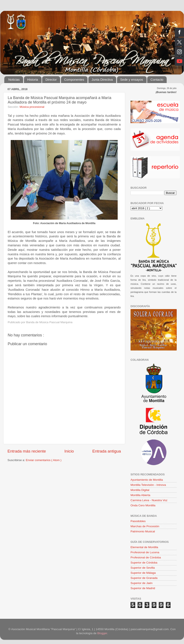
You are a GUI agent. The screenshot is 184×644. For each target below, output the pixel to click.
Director (51, 80)
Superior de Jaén (142, 583)
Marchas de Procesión (145, 526)
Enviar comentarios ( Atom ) (44, 460)
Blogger (102, 633)
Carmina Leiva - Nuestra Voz (149, 500)
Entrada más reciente (27, 451)
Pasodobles (138, 521)
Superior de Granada (144, 578)
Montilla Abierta (140, 495)
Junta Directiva (102, 80)
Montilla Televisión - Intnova (148, 485)
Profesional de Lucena (145, 552)
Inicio (69, 451)
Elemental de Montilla (144, 547)
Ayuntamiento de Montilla (147, 480)
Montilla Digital (140, 490)
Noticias (14, 80)
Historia (33, 80)
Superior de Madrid (143, 588)
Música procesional (32, 107)
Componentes (74, 80)
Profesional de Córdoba (146, 557)
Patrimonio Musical (143, 531)
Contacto (157, 80)
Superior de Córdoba (144, 563)
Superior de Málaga (143, 573)
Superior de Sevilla (143, 568)
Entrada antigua (107, 451)
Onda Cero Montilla (143, 505)
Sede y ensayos (132, 80)
